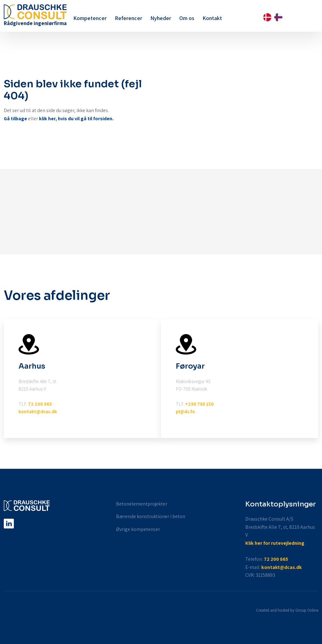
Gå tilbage (15, 119)
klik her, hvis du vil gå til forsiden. (76, 119)
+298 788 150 (200, 404)
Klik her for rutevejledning (275, 543)
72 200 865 (40, 404)
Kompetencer (90, 18)
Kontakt (212, 18)
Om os (187, 18)
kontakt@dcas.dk (38, 411)
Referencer (128, 18)
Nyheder (161, 18)
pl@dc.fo (185, 411)
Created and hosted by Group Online (287, 610)
